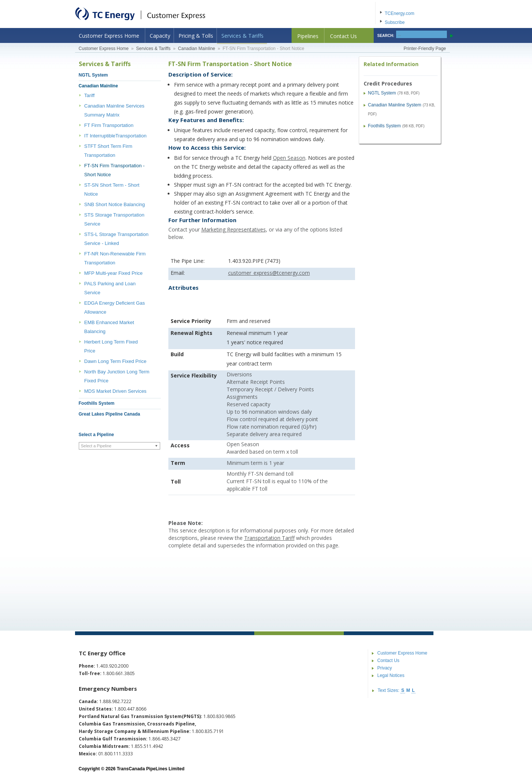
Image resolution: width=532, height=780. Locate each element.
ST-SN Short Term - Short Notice (112, 189)
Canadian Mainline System (395, 105)
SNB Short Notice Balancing (115, 204)
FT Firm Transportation (109, 125)
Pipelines (308, 36)
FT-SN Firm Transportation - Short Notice (115, 170)
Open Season (289, 158)
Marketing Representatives (234, 229)
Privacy (385, 668)
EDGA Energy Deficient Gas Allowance (115, 307)
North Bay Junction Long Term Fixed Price (117, 376)
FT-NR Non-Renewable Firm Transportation (115, 258)
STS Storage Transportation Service (114, 219)
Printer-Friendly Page (425, 49)
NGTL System (93, 75)
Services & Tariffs (242, 36)
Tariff (90, 95)
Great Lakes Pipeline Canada (110, 414)
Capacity (160, 36)
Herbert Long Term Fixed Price (111, 346)
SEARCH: (386, 36)
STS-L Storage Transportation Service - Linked (116, 239)
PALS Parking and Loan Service (110, 288)
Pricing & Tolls (196, 36)
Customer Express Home (109, 36)
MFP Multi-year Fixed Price (114, 273)
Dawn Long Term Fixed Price (116, 361)
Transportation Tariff (269, 538)
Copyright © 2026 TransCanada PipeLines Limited (132, 769)
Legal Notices (391, 675)
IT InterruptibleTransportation (116, 136)
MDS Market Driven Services (116, 391)
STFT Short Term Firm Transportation (108, 151)
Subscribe (395, 22)
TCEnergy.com (400, 13)
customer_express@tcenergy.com (269, 273)
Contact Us (343, 36)
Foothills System (97, 403)
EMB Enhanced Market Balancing (109, 327)
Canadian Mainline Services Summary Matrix (114, 110)
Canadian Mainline (197, 49)
